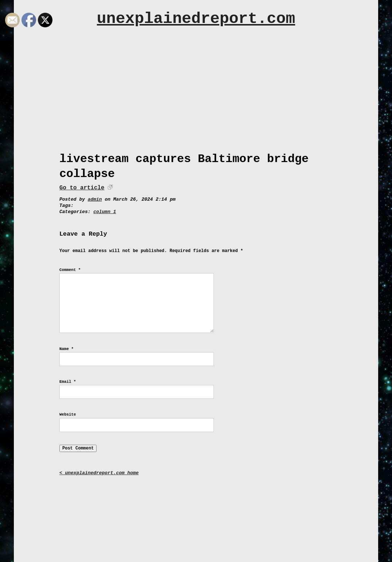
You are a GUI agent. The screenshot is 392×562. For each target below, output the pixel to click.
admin (95, 199)
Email (68, 382)
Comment (70, 270)
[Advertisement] (196, 86)
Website (68, 414)
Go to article (82, 188)
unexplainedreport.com (196, 19)
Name (66, 349)
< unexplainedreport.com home (99, 473)
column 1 (105, 212)
